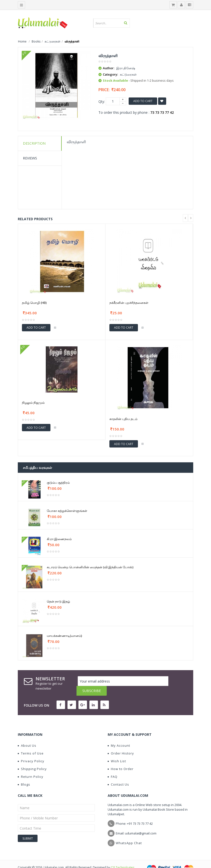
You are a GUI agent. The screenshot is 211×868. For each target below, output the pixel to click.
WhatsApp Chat (129, 833)
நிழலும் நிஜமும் (33, 403)
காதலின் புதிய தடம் (123, 419)
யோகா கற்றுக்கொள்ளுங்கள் (67, 511)
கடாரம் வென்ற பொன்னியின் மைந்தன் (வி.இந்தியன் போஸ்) (90, 567)
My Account (119, 736)
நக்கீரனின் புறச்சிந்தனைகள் (129, 303)
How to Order (121, 759)
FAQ (113, 767)
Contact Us (118, 775)
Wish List (117, 751)
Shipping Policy (32, 759)
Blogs (24, 775)
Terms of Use (31, 744)
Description (34, 143)
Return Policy (31, 767)
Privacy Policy (31, 751)
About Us (27, 736)
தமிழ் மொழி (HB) (34, 303)
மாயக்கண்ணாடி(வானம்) (64, 636)
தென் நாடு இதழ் (58, 601)
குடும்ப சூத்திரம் (58, 482)
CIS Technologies (123, 858)
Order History (121, 744)
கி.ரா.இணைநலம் (59, 539)
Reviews (30, 158)
